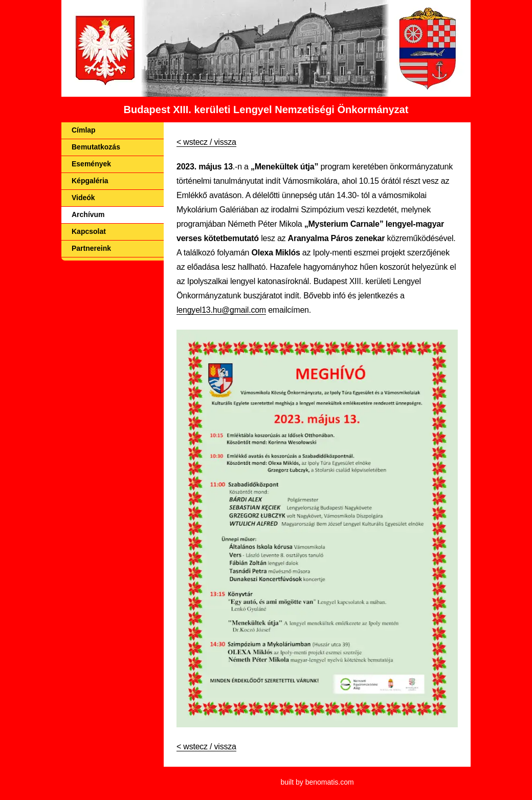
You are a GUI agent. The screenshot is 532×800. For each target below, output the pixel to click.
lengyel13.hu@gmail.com (221, 310)
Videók (83, 198)
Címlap (84, 130)
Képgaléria (90, 181)
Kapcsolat (89, 231)
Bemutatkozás (96, 147)
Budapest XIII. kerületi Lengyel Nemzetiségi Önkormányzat (266, 110)
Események (91, 164)
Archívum (88, 214)
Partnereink (91, 248)
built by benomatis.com (317, 782)
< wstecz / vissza (206, 142)
